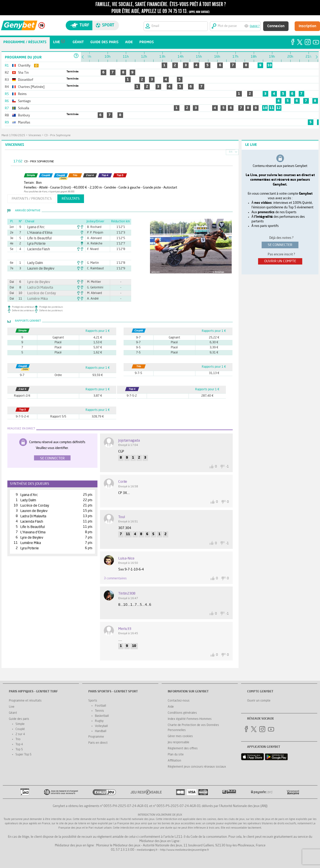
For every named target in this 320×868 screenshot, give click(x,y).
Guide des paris (19, 719)
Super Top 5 (23, 755)
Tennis (99, 711)
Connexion (276, 26)
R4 (231, 152)
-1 (227, 467)
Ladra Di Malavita (38, 288)
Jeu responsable (179, 742)
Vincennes (35, 136)
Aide (171, 707)
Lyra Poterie (35, 244)
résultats (71, 199)
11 (272, 108)
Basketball (102, 716)
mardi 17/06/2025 (13, 136)
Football (100, 706)
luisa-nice (126, 559)
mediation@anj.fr (147, 850)
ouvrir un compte (280, 261)
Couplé (20, 729)
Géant (13, 713)
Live (12, 707)
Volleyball (101, 726)
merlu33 (125, 629)
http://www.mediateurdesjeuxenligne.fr (185, 850)
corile (123, 482)
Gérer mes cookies (180, 736)
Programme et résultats (25, 701)
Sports (93, 701)
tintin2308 (127, 594)
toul (122, 517)
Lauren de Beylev (38, 269)
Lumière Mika (36, 299)
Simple (20, 724)
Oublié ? (255, 26)
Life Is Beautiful (37, 238)
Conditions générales (182, 713)
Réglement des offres (183, 749)
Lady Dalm (33, 263)
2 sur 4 (20, 734)
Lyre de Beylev (36, 282)
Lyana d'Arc (34, 227)
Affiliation (174, 761)
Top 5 (19, 750)
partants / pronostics (32, 199)
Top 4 (19, 745)
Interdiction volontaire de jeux (160, 815)
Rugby (99, 721)
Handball (101, 731)
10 (270, 65)
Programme (96, 737)
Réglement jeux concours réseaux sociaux (197, 767)
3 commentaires (115, 578)
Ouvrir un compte (259, 701)
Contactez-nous (179, 701)
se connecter (280, 245)
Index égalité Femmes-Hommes (190, 719)
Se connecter (52, 458)
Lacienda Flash (36, 249)
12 (279, 108)
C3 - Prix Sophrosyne (57, 136)
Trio (18, 739)
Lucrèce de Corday (39, 293)
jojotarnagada (129, 441)
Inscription (307, 26)
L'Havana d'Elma (37, 233)
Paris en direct (98, 743)
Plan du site (176, 755)
